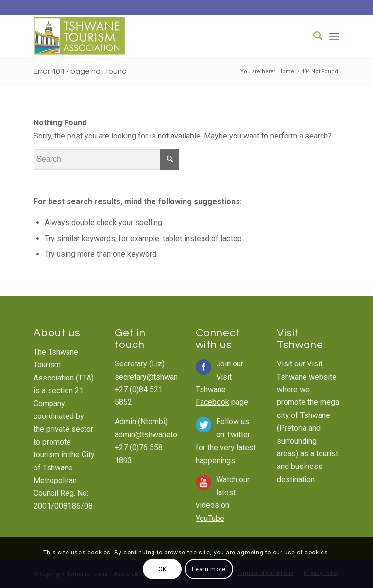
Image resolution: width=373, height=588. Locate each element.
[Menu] (334, 36)
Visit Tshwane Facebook (214, 390)
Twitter (238, 435)
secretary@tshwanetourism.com (169, 377)
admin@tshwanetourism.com (163, 435)
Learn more (209, 569)
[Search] (313, 36)
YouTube (210, 518)
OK (162, 569)
